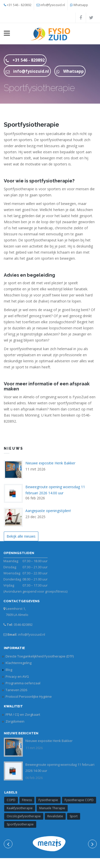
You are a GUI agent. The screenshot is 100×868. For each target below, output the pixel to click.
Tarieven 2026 (16, 690)
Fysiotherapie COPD (81, 800)
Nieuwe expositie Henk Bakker (50, 463)
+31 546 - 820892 (19, 5)
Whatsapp (81, 5)
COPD (13, 800)
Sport (76, 816)
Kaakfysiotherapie (22, 808)
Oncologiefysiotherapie (26, 816)
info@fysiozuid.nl (53, 5)
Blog (9, 670)
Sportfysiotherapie (23, 824)
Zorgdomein (15, 721)
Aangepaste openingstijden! (48, 511)
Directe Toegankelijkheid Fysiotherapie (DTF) (40, 656)
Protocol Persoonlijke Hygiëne (29, 696)
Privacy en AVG (17, 676)
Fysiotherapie (51, 800)
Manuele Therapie (55, 808)
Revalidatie (58, 816)
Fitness (29, 800)
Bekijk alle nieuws (21, 536)
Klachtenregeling (19, 663)
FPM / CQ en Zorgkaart (23, 714)
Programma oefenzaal (23, 683)
